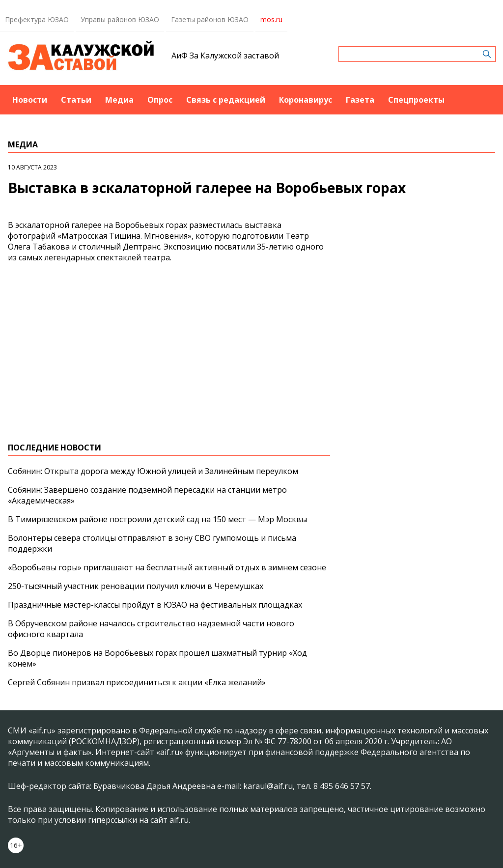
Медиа (119, 100)
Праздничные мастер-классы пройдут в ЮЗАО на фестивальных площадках (155, 605)
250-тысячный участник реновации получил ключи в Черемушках (136, 586)
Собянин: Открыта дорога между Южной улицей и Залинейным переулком (153, 471)
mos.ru (271, 19)
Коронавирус (306, 100)
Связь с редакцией (226, 100)
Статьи (76, 100)
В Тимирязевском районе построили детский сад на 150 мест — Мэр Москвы (157, 519)
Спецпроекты (416, 100)
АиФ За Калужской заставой (225, 56)
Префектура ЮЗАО (37, 19)
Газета (360, 100)
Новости (30, 100)
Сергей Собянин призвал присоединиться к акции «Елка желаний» (137, 682)
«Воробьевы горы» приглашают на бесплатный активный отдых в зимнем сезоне (167, 567)
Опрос (160, 100)
